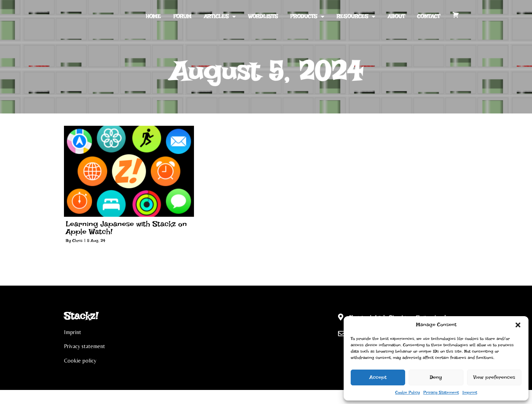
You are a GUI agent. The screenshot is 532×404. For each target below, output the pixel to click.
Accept (378, 377)
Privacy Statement (441, 392)
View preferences (494, 377)
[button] (518, 325)
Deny (436, 377)
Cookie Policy (408, 392)
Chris (77, 241)
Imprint (470, 392)
